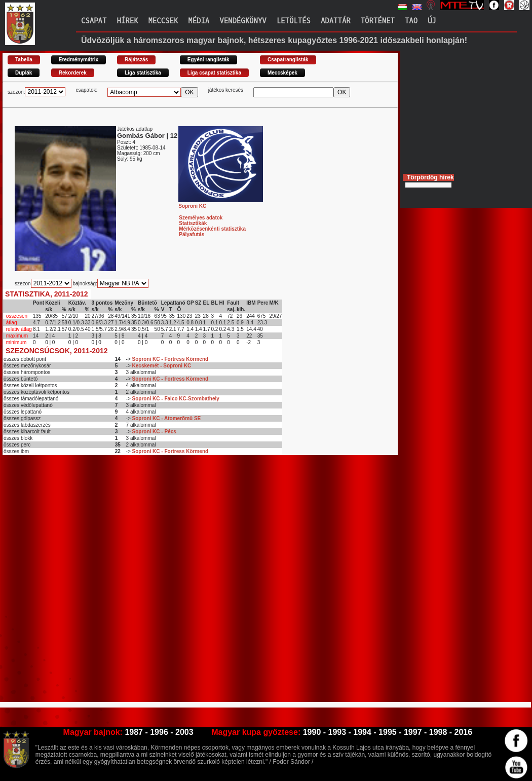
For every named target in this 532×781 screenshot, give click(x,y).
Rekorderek (73, 73)
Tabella (24, 60)
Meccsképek (282, 73)
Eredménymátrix (79, 60)
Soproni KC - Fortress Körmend (170, 359)
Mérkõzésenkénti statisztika (212, 229)
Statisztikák (193, 223)
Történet (378, 21)
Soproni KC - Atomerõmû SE (167, 418)
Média (199, 21)
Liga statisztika (143, 73)
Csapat (94, 21)
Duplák (24, 73)
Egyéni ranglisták (208, 60)
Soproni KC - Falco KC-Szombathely (176, 399)
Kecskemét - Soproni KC (162, 366)
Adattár (336, 21)
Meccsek (163, 21)
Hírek (127, 21)
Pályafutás (192, 234)
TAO (411, 21)
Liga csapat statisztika (214, 73)
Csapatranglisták (288, 60)
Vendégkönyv (243, 21)
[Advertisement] (117, 583)
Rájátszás (136, 60)
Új (432, 21)
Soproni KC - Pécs (154, 432)
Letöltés (294, 21)
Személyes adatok (201, 218)
